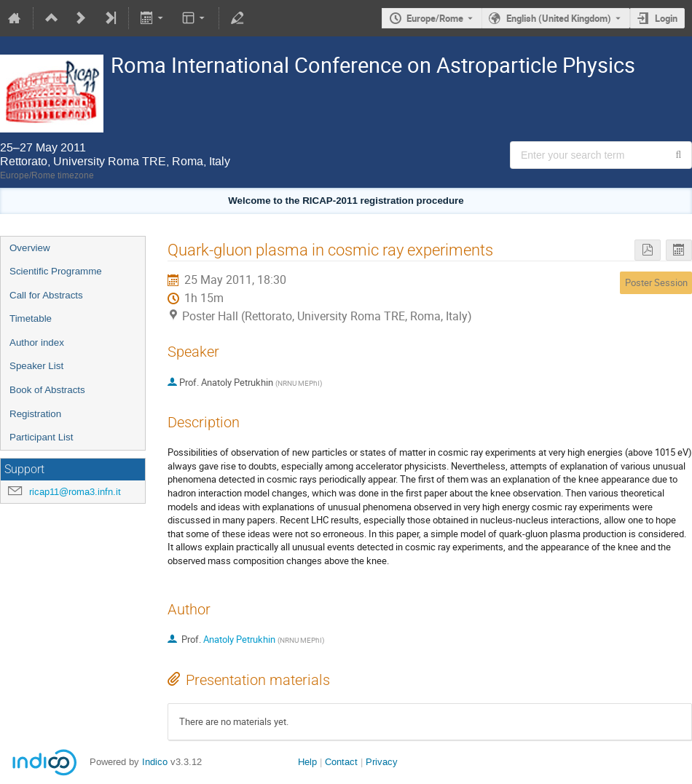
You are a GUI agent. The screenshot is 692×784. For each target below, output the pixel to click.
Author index (37, 342)
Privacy (382, 762)
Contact (341, 762)
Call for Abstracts (46, 295)
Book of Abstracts (47, 390)
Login (666, 18)
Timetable (31, 318)
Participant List (41, 437)
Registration (35, 414)
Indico (155, 762)
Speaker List (36, 366)
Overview (30, 248)
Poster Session (656, 282)
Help (307, 762)
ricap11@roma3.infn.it (75, 492)
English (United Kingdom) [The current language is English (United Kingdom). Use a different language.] (559, 18)
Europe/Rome (435, 18)
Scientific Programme (56, 271)
